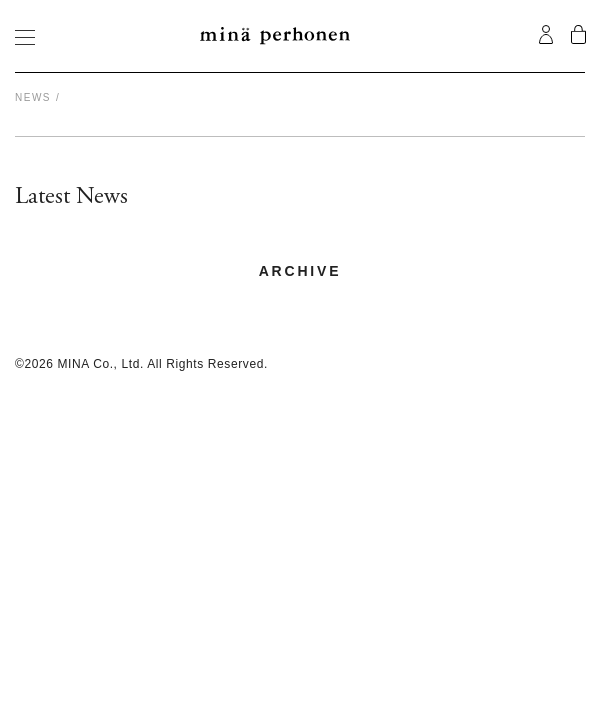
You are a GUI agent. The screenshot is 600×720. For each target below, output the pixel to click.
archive (300, 271)
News (33, 97)
